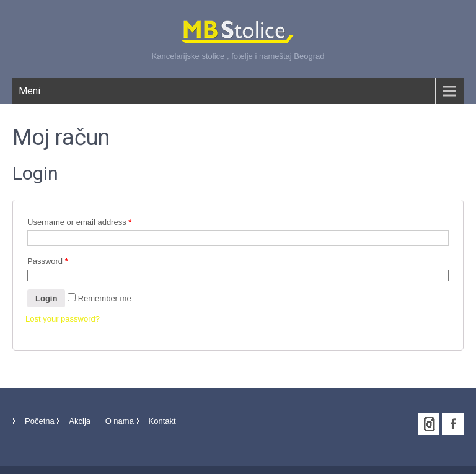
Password (48, 261)
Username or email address (79, 222)
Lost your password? (63, 319)
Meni (29, 91)
